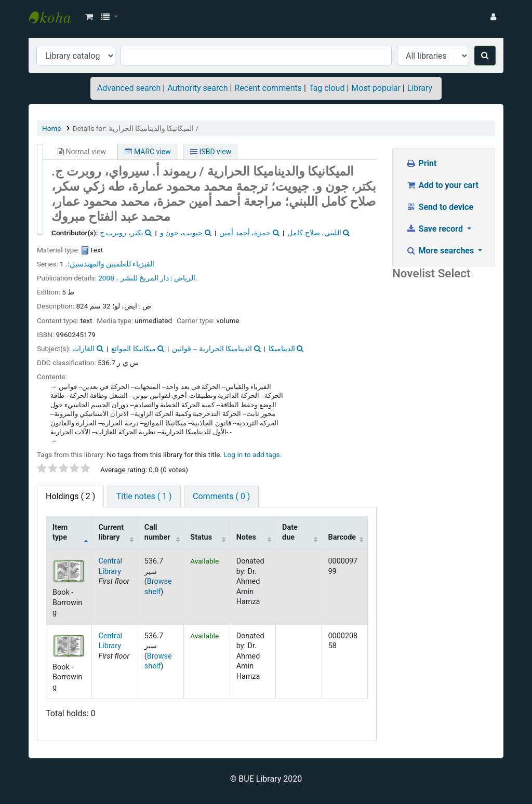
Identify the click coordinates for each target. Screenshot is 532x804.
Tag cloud (327, 88)
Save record (435, 229)
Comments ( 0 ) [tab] (221, 496)
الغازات (83, 349)
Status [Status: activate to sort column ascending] (201, 537)
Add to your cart (442, 185)
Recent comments (268, 88)
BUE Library (55, 17)
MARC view (148, 152)
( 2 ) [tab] (70, 496)
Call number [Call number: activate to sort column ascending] (157, 532)
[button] (89, 17)
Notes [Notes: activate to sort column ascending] (246, 537)
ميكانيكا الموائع (133, 349)
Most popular (376, 88)
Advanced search (129, 88)
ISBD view (211, 152)
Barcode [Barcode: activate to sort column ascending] (342, 537)
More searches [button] (441, 251)
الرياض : (183, 278)
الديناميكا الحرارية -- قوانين (212, 349)
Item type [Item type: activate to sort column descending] (60, 532)
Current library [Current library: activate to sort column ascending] (111, 532)
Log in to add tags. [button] (252, 454)
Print (421, 163)
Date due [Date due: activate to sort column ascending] (290, 532)
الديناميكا (282, 349)
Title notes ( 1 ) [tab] (144, 496)
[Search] (485, 56)
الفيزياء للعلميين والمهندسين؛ (111, 264)
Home (52, 128)
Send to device (440, 207)
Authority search (197, 88)
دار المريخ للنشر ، (142, 278)
